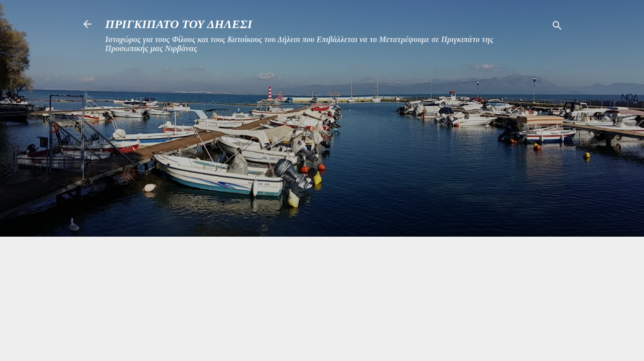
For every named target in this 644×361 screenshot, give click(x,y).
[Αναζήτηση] (557, 27)
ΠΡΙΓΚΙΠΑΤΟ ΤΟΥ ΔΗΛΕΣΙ (179, 24)
